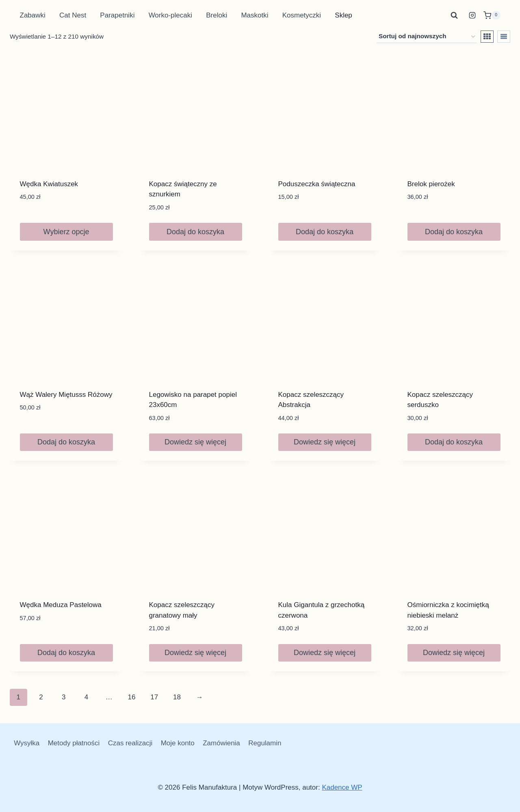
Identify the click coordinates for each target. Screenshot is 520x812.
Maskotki (255, 15)
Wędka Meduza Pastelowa (61, 605)
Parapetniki (117, 15)
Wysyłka (27, 743)
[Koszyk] (492, 15)
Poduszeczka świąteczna (317, 184)
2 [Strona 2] (41, 697)
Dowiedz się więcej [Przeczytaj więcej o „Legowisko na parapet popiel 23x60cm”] (195, 442)
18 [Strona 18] (177, 697)
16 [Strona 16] (131, 697)
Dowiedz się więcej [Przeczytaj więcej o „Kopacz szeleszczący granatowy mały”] (195, 653)
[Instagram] (472, 15)
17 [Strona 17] (154, 697)
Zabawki (33, 15)
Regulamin (265, 743)
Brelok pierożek (431, 184)
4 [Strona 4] (86, 697)
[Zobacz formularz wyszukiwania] (454, 15)
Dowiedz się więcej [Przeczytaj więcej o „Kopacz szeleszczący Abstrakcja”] (325, 442)
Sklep (343, 15)
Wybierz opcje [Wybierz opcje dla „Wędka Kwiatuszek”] (66, 232)
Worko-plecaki (170, 15)
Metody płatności (74, 743)
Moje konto (178, 743)
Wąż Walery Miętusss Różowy (66, 395)
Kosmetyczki (302, 15)
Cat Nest (73, 15)
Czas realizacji (130, 743)
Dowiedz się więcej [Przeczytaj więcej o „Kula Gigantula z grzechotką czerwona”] (325, 653)
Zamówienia (221, 743)
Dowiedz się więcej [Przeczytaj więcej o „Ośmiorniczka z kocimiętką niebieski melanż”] (454, 653)
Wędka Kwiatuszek (49, 184)
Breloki (217, 15)
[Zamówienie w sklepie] (427, 37)
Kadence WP (342, 787)
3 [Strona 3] (64, 697)
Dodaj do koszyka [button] (195, 232)
